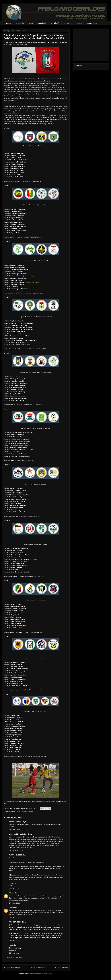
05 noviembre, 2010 (16, 850)
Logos (79, 23)
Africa (13, 812)
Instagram (68, 23)
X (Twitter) (55, 23)
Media (31, 23)
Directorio (20, 23)
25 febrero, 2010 (15, 830)
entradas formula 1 (16, 822)
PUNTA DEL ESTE (16, 855)
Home (9, 23)
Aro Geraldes (92, 23)
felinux (12, 893)
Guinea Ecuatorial (27, 812)
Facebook (42, 23)
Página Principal (38, 968)
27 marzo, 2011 (14, 889)
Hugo (11, 945)
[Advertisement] (91, 44)
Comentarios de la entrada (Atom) (41, 974)
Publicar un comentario (15, 957)
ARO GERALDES (15, 922)
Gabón (18, 812)
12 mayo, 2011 (14, 953)
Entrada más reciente (12, 968)
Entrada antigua (61, 968)
